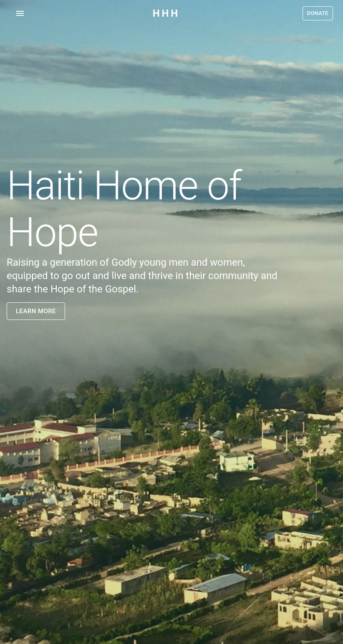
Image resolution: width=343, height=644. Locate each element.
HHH (166, 13)
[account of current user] (20, 13)
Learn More (36, 311)
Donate (318, 13)
